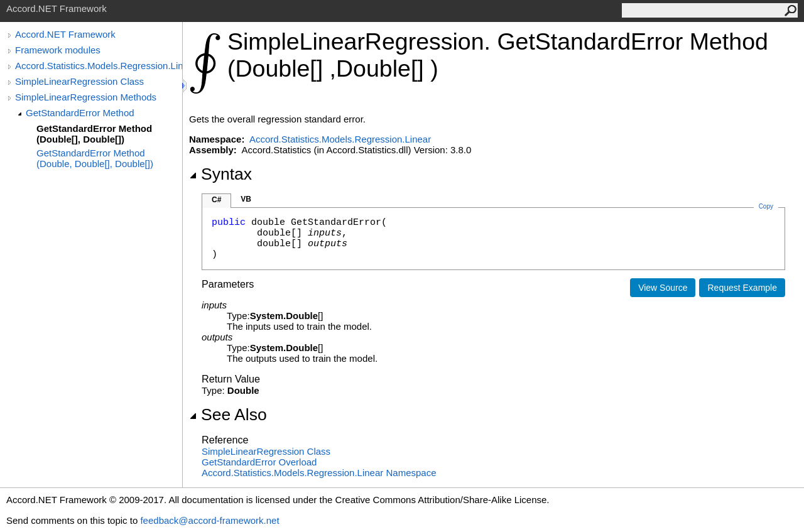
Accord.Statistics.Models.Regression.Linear (99, 66)
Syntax (220, 174)
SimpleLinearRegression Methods (86, 97)
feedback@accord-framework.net (209, 520)
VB (246, 199)
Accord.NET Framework (65, 34)
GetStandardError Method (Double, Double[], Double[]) (95, 158)
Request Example (742, 288)
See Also (228, 415)
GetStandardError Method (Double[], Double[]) (94, 134)
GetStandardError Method (80, 113)
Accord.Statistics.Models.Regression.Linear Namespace (319, 473)
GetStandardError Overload (259, 462)
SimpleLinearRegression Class (79, 81)
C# (216, 200)
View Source (663, 288)
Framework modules (58, 50)
